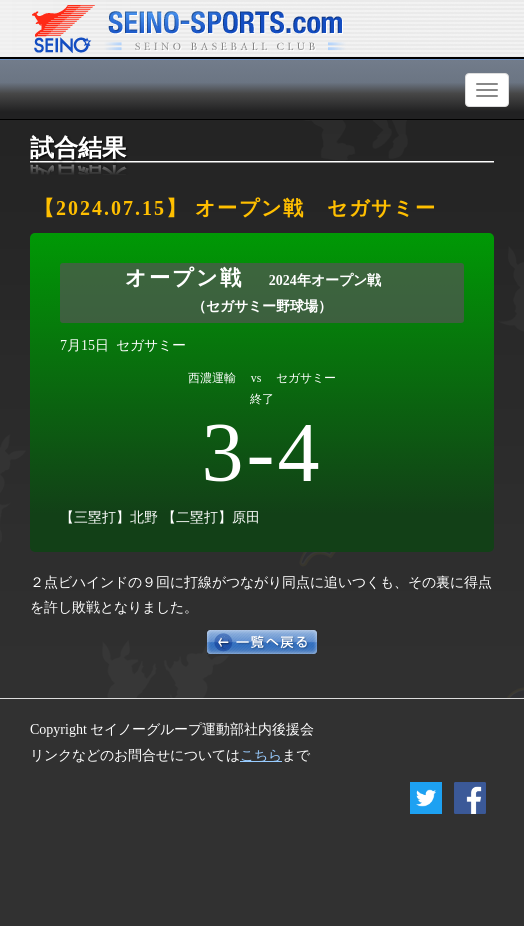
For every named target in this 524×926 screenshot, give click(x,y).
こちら (261, 755)
